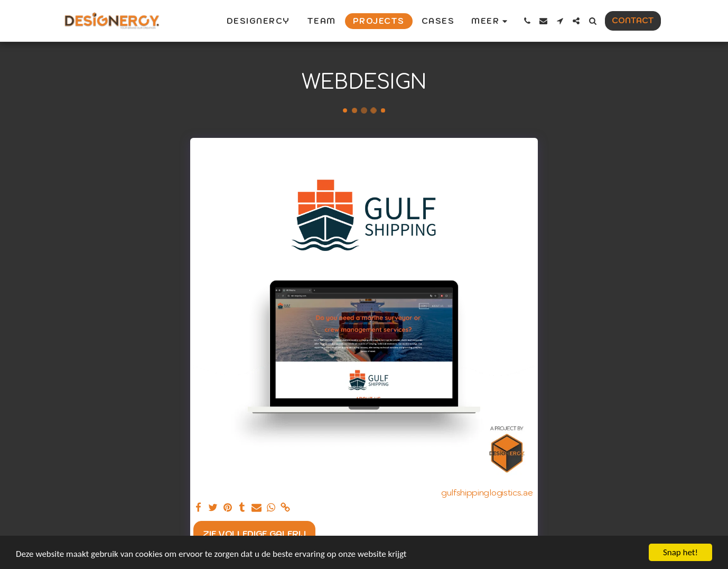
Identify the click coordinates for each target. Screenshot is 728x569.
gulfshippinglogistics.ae (487, 493)
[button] (527, 21)
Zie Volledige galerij (254, 534)
